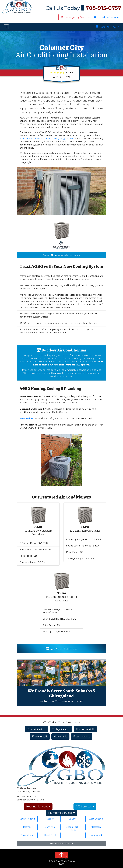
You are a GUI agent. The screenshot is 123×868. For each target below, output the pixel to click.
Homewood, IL (85, 729)
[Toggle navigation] (6, 27)
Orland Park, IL (37, 729)
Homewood (96, 835)
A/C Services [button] (85, 807)
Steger (50, 819)
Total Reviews (62, 77)
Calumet (73, 819)
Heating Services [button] (38, 807)
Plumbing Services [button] (61, 813)
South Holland (27, 819)
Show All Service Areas (62, 844)
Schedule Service (106, 17)
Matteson (96, 827)
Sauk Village (27, 835)
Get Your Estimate (62, 649)
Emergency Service (75, 17)
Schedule (47, 701)
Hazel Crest (50, 835)
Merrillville (50, 827)
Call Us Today (83, 8)
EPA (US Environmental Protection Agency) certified (47, 139)
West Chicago (96, 819)
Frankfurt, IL (40, 737)
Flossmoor (27, 827)
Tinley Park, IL (61, 729)
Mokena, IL (60, 737)
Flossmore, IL (82, 737)
